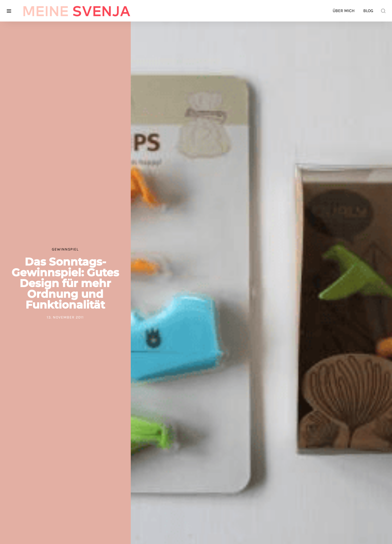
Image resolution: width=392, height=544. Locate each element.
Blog (368, 11)
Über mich (344, 11)
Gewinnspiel (65, 249)
